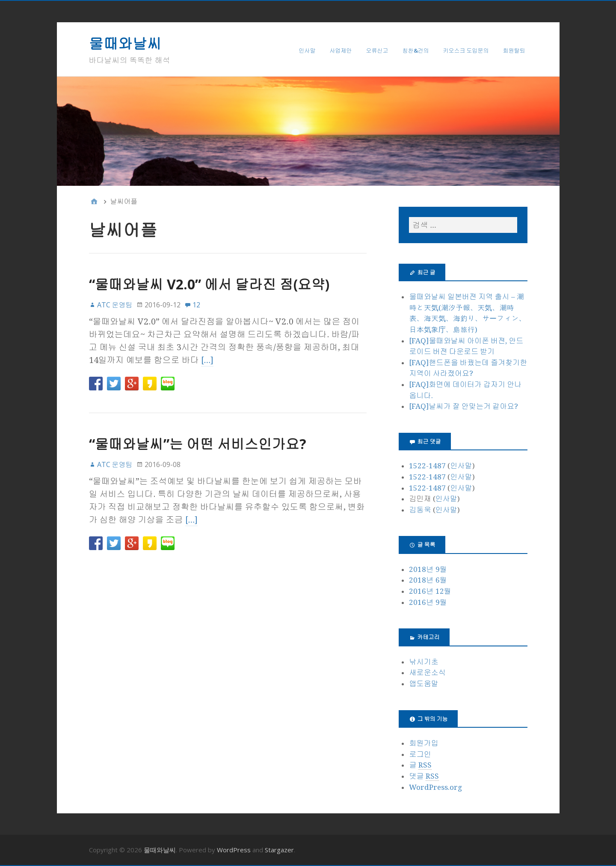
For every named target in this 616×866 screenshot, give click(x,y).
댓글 (424, 776)
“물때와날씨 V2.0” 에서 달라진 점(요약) (209, 284)
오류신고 (377, 51)
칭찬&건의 (416, 51)
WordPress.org (435, 787)
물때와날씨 (125, 43)
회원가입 (423, 743)
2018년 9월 (428, 569)
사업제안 (341, 51)
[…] (207, 360)
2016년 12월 (430, 591)
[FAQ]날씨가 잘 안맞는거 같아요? (463, 406)
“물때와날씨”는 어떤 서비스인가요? (198, 444)
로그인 (420, 754)
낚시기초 (423, 662)
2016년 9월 (428, 602)
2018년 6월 (428, 580)
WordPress (234, 850)
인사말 (307, 51)
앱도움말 (423, 684)
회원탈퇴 (514, 51)
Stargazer (279, 850)
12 (196, 305)
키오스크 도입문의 (466, 51)
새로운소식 (427, 673)
